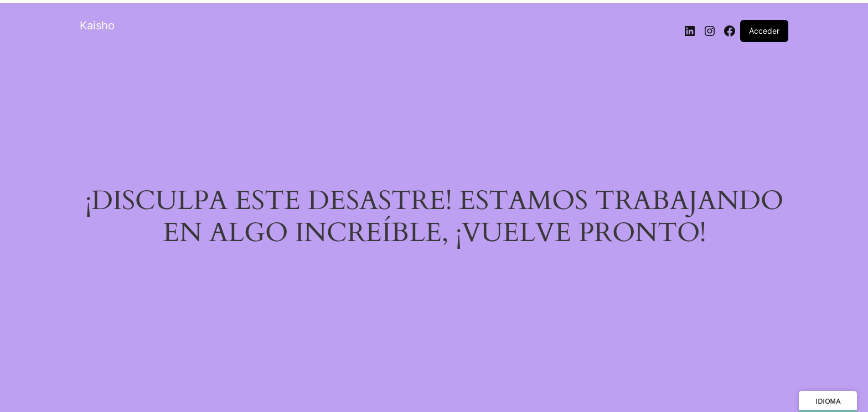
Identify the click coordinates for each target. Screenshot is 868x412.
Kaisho (97, 25)
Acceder (764, 31)
